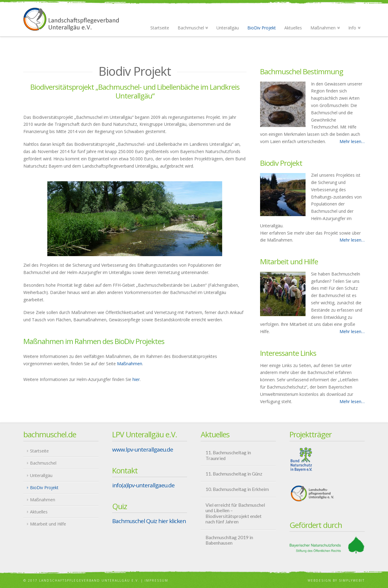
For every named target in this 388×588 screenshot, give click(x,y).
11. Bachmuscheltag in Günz (234, 474)
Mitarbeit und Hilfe (48, 524)
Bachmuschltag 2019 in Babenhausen (229, 540)
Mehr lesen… (352, 141)
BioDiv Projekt (44, 488)
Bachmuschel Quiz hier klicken (149, 521)
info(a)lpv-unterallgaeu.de (143, 485)
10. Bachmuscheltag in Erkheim (237, 489)
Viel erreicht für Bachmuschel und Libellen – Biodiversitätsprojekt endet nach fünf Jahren (235, 513)
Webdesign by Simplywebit (336, 580)
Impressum (156, 580)
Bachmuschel (43, 463)
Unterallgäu (41, 475)
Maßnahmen (130, 364)
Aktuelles (39, 512)
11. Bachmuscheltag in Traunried (228, 455)
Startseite (39, 451)
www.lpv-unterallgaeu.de (143, 449)
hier (136, 379)
